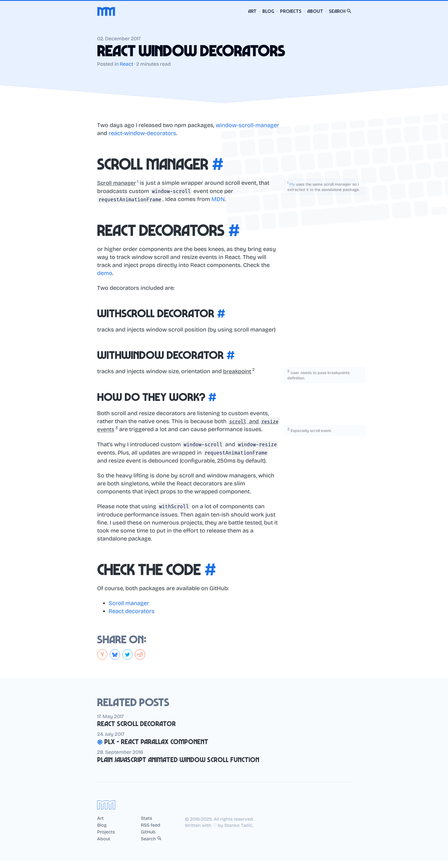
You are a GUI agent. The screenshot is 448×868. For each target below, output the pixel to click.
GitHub (148, 839)
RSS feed (151, 833)
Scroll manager (129, 610)
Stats (146, 826)
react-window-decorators (142, 133)
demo (105, 273)
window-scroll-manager (247, 125)
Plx (292, 184)
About (315, 11)
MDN (218, 199)
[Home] (106, 11)
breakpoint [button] (238, 371)
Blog (268, 11)
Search (340, 11)
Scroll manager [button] (117, 183)
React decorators (132, 618)
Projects (291, 11)
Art (252, 11)
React (126, 64)
